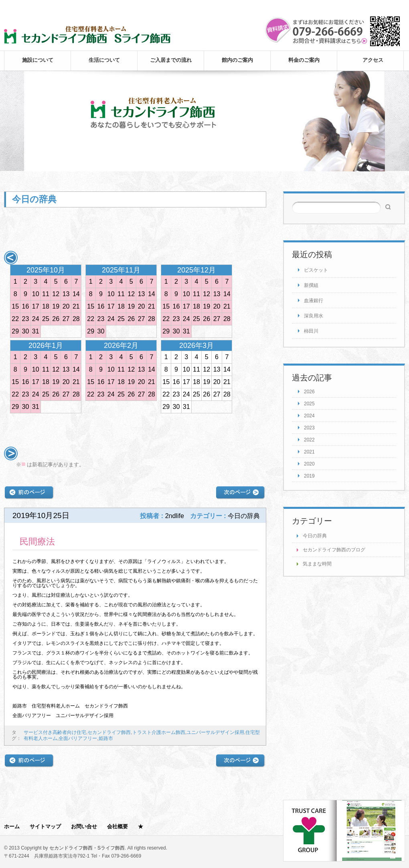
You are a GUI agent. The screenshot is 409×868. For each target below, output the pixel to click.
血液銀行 (314, 301)
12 (56, 294)
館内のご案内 (237, 60)
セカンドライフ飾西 (109, 732)
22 (15, 319)
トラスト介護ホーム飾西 (159, 732)
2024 (309, 416)
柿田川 (311, 331)
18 (46, 306)
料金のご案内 (304, 60)
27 (66, 319)
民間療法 (37, 542)
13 (66, 294)
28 (76, 319)
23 (26, 319)
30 (26, 331)
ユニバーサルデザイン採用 (215, 732)
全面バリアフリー (78, 738)
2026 (309, 392)
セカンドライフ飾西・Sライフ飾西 (87, 848)
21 (76, 306)
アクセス (373, 60)
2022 (309, 440)
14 (76, 294)
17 (36, 306)
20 (66, 306)
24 (36, 319)
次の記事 (240, 493)
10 (36, 294)
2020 (309, 464)
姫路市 (106, 738)
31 (36, 331)
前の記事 (29, 493)
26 (56, 319)
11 (46, 294)
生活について (104, 60)
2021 (309, 452)
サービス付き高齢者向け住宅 (55, 732)
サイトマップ (45, 826)
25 (46, 319)
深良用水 (314, 316)
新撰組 (311, 285)
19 (56, 306)
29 (15, 331)
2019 (309, 476)
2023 (309, 428)
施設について (38, 60)
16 (26, 306)
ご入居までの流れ (171, 60)
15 (15, 306)
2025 (309, 404)
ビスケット (316, 270)
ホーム (12, 826)
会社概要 (117, 826)
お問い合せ (84, 826)
